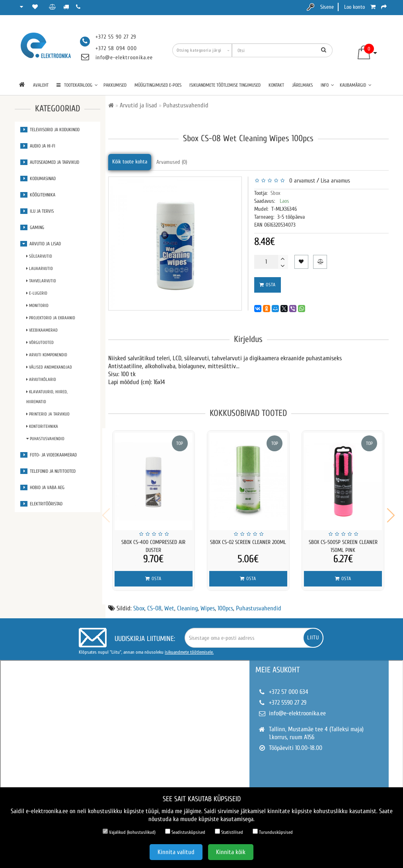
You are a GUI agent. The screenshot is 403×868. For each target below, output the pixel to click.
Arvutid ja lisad (41, 244)
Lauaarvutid (40, 269)
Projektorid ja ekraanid (51, 318)
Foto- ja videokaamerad (49, 455)
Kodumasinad (38, 179)
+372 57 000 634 (289, 687)
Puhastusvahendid (45, 439)
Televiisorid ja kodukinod (50, 130)
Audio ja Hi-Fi (38, 146)
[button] (391, 513)
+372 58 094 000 (116, 48)
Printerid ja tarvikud (48, 414)
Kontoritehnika (42, 426)
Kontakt (276, 85)
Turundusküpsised (273, 832)
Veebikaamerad (42, 330)
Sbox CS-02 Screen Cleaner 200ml (248, 542)
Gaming (32, 227)
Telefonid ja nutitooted (48, 471)
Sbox (275, 193)
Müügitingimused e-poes (158, 85)
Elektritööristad (41, 504)
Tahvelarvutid (41, 281)
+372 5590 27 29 (288, 697)
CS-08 (154, 603)
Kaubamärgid (356, 85)
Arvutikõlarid (41, 380)
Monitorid (37, 306)
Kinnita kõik (231, 852)
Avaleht (41, 85)
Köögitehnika (38, 195)
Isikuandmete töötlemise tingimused (225, 85)
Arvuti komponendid (47, 355)
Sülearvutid (39, 256)
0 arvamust (301, 181)
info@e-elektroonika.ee (124, 57)
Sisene (327, 7)
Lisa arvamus (335, 181)
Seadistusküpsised (185, 832)
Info (327, 85)
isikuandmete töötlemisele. (189, 647)
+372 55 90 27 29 (116, 37)
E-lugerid (37, 293)
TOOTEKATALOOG (77, 85)
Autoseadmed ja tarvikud (50, 162)
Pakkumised (115, 85)
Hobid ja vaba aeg (42, 487)
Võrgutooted (40, 343)
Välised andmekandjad (49, 367)
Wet (169, 603)
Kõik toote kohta (130, 162)
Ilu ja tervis (37, 211)
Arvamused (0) (172, 162)
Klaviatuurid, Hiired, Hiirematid (47, 397)
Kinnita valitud (176, 852)
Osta (268, 285)
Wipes (208, 603)
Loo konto (354, 7)
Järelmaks (302, 85)
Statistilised (229, 832)
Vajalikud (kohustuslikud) (129, 832)
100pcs (225, 603)
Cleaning (187, 603)
